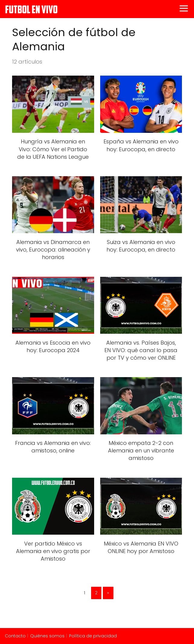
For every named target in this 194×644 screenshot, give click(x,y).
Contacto (15, 636)
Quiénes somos (47, 636)
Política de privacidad (93, 636)
